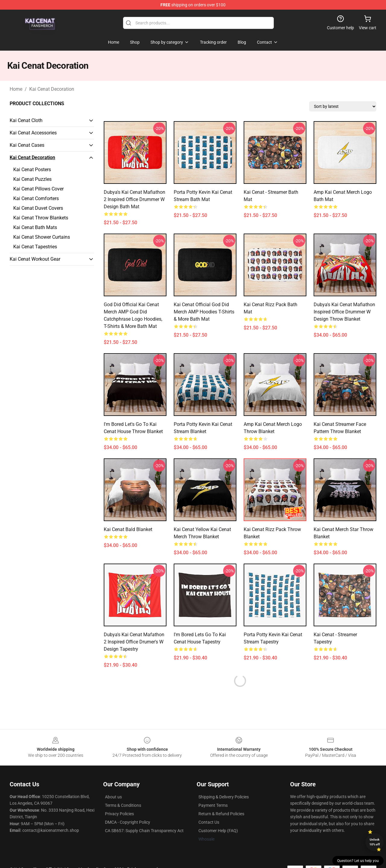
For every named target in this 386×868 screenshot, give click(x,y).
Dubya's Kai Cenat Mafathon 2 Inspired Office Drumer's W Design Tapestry (134, 642)
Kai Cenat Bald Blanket (128, 529)
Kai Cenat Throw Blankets (41, 218)
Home (16, 89)
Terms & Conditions (123, 805)
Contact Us (209, 822)
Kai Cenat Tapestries (35, 247)
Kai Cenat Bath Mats (35, 227)
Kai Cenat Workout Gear (35, 259)
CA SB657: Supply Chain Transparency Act (144, 831)
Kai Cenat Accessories (33, 133)
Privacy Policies (119, 814)
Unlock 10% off (375, 842)
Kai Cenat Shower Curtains (42, 237)
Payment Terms (213, 805)
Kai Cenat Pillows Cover (38, 189)
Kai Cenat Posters (32, 170)
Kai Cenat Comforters (36, 198)
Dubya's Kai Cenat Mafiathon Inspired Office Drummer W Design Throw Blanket (344, 312)
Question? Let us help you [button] (358, 861)
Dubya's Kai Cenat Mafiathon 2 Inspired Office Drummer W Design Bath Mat (134, 199)
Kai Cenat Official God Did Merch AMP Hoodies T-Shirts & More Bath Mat (204, 312)
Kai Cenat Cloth (26, 120)
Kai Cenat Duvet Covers (38, 208)
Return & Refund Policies (221, 814)
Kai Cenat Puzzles (32, 179)
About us (113, 797)
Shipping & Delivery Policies (224, 797)
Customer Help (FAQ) (218, 831)
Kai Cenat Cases (27, 145)
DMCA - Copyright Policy (128, 822)
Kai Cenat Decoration (52, 89)
